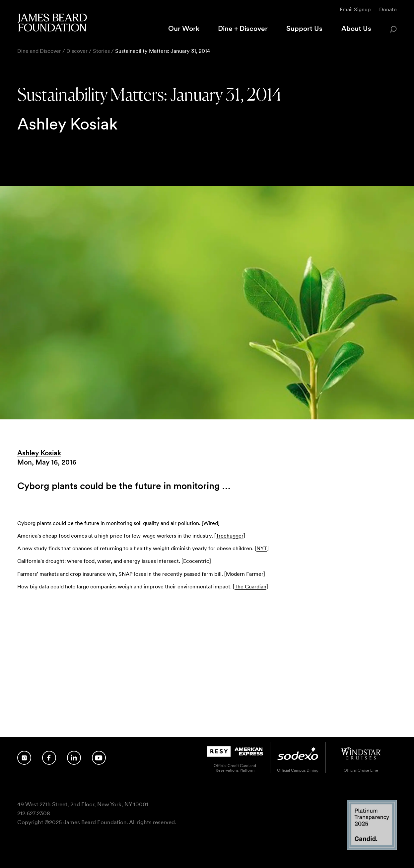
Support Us (304, 28)
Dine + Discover (243, 28)
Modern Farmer (245, 574)
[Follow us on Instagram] (24, 758)
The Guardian (250, 587)
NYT (262, 548)
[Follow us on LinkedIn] (74, 758)
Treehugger (230, 536)
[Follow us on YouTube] (99, 758)
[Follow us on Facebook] (49, 758)
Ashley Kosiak (39, 453)
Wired (211, 523)
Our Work (184, 28)
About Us (356, 28)
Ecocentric (196, 561)
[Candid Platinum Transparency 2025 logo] (372, 848)
